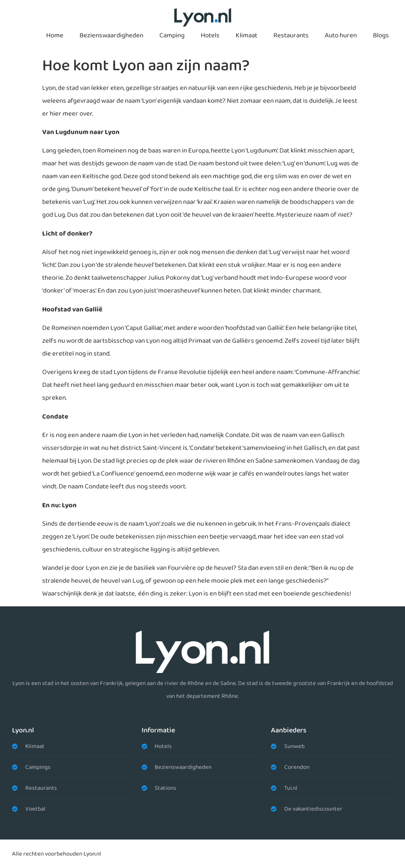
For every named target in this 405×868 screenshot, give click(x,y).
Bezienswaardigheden (111, 36)
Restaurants (291, 36)
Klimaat (246, 36)
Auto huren (341, 36)
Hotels (210, 36)
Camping (172, 36)
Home (55, 36)
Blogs (381, 36)
